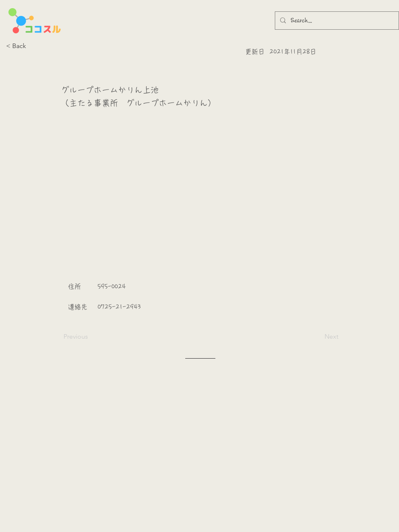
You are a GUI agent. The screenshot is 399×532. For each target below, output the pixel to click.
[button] (33, 46)
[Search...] (336, 21)
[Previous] (90, 337)
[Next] (318, 337)
